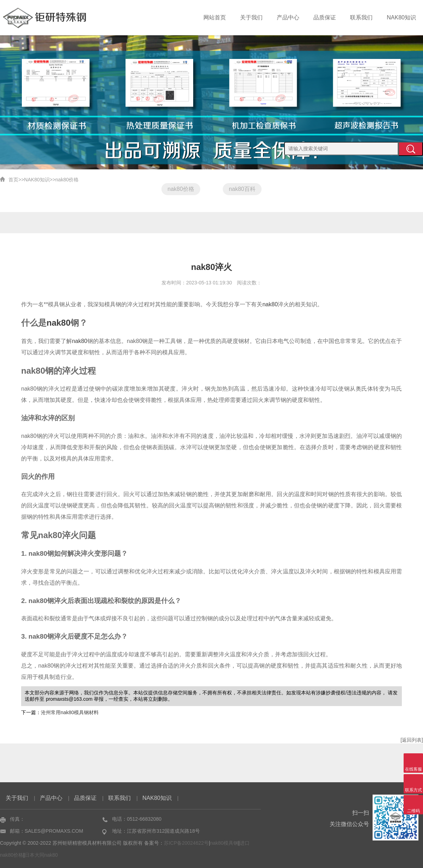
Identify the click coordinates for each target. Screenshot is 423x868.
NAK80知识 (402, 17)
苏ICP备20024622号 (186, 843)
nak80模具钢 (224, 843)
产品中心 (295, 17)
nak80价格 (67, 180)
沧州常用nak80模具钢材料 (70, 712)
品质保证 (330, 17)
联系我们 (364, 17)
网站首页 (226, 17)
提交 (411, 149)
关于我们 (261, 17)
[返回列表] (412, 740)
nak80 (270, 304)
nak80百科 (242, 189)
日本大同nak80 (41, 855)
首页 (13, 180)
